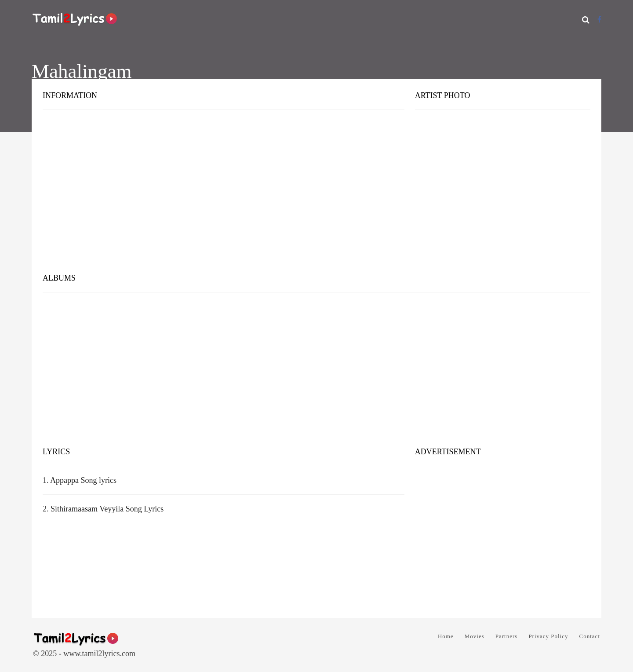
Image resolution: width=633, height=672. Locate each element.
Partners (507, 636)
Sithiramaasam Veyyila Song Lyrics (107, 509)
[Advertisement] (316, 198)
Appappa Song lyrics (83, 480)
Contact (590, 636)
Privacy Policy (548, 636)
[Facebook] (599, 20)
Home (446, 636)
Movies (475, 636)
